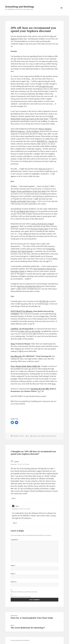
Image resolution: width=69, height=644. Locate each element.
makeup (43, 436)
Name (13, 566)
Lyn (28, 436)
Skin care (54, 436)
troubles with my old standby (29, 331)
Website (14, 582)
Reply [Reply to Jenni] (14, 498)
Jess (36, 436)
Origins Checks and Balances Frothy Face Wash (28, 191)
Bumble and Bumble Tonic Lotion (23, 201)
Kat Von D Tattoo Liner (40, 229)
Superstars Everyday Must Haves (29, 286)
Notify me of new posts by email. (21, 597)
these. (54, 384)
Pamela (48, 436)
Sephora (14, 39)
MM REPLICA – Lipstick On (47, 141)
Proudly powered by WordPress (20, 640)
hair (33, 436)
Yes (39, 391)
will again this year (46, 86)
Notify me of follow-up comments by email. (24, 592)
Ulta (51, 36)
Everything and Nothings (20, 7)
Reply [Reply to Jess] (15, 523)
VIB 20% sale (44, 301)
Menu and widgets (62, 10)
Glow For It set (44, 169)
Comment (15, 540)
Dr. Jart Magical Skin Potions (25, 211)
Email (13, 574)
